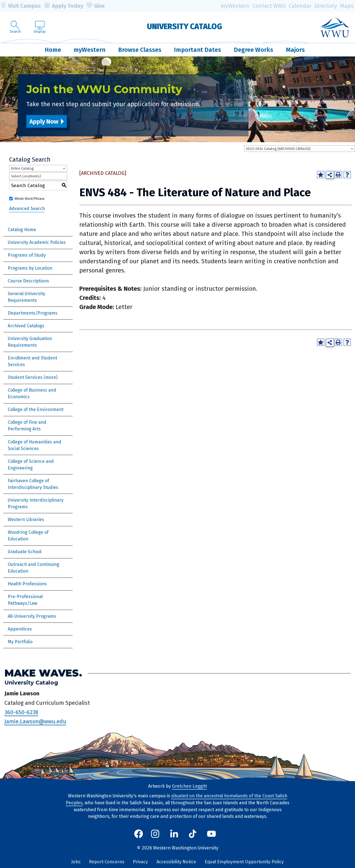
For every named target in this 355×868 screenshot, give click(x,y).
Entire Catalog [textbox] (22, 168)
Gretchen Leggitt (189, 786)
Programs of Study (27, 255)
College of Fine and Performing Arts (27, 426)
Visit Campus (20, 6)
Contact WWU (269, 6)
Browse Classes (140, 50)
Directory (326, 6)
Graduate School (25, 552)
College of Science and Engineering (31, 465)
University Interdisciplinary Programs (36, 503)
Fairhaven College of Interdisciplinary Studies (33, 484)
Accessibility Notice (176, 862)
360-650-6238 (21, 712)
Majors (295, 50)
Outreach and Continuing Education (34, 568)
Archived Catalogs (26, 326)
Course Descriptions (28, 281)
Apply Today (64, 6)
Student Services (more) (33, 377)
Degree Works (253, 50)
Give (95, 6)
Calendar (300, 6)
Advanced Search (27, 209)
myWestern (235, 6)
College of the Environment (36, 409)
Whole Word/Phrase (30, 199)
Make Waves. (43, 673)
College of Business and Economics (32, 393)
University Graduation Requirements (30, 342)
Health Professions (27, 584)
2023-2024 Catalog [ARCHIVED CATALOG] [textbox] (278, 149)
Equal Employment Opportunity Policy (244, 862)
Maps (347, 6)
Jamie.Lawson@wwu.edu (35, 721)
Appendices (20, 629)
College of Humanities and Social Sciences (35, 445)
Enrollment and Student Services (32, 361)
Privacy (140, 862)
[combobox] (300, 149)
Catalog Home (22, 230)
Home (53, 50)
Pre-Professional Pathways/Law (25, 600)
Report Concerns (107, 862)
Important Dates (197, 50)
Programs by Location (30, 268)
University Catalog (185, 26)
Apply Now (44, 122)
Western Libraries (26, 519)
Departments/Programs (33, 313)
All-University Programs (32, 616)
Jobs (76, 862)
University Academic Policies (37, 242)
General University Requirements (26, 297)
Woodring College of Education (28, 536)
